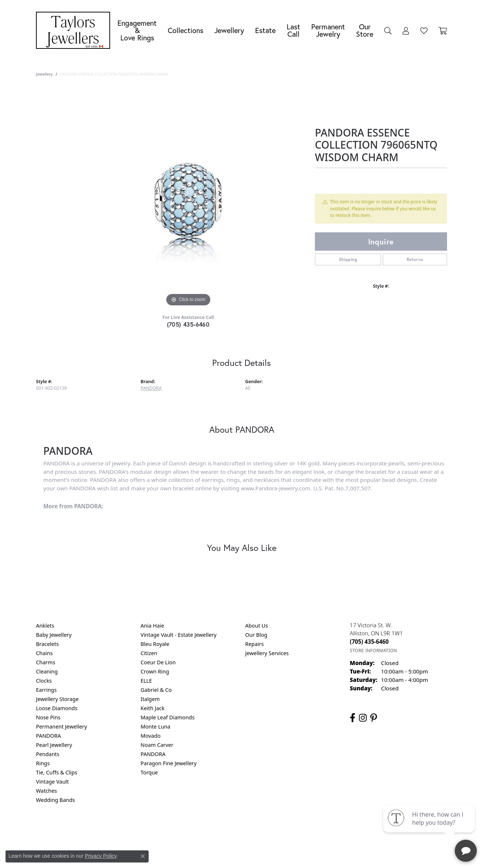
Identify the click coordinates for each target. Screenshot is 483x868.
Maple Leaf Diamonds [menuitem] (168, 717)
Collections (186, 30)
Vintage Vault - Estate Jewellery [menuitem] (179, 635)
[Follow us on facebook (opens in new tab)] (353, 718)
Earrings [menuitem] (46, 690)
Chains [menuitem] (44, 653)
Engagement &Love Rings (137, 30)
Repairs (255, 644)
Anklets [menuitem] (45, 626)
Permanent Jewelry (328, 30)
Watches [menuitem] (46, 791)
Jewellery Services (267, 653)
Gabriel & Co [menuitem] (156, 690)
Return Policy (168, 830)
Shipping (348, 259)
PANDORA (151, 388)
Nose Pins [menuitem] (48, 717)
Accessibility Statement (303, 830)
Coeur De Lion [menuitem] (158, 662)
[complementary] (430, 828)
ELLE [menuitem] (146, 681)
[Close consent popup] (143, 856)
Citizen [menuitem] (149, 653)
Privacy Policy (206, 830)
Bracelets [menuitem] (47, 644)
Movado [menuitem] (150, 736)
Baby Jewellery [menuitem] (54, 635)
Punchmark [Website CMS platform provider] (255, 853)
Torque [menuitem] (149, 772)
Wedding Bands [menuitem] (55, 800)
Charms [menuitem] (46, 662)
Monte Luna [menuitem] (155, 727)
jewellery (44, 74)
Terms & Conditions (249, 830)
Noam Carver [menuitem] (157, 745)
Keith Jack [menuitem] (152, 708)
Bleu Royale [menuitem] (155, 644)
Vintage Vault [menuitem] (52, 782)
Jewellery (229, 30)
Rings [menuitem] (43, 763)
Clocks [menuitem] (44, 681)
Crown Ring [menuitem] (155, 671)
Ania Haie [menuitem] (152, 626)
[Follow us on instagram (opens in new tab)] (363, 718)
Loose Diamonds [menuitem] (57, 708)
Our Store (365, 30)
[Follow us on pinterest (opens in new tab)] (374, 718)
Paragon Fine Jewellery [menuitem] (169, 763)
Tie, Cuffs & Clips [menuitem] (57, 772)
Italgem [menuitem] (150, 699)
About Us (257, 626)
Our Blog (256, 635)
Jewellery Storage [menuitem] (57, 699)
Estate (265, 30)
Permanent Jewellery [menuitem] (61, 727)
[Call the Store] (369, 642)
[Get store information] (373, 651)
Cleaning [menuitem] (47, 671)
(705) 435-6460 (188, 324)
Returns (415, 259)
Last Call (293, 30)
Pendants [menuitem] (48, 754)
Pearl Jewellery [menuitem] (54, 745)
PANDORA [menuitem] (48, 736)
